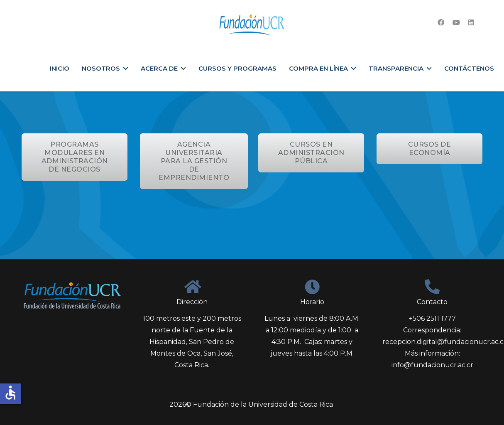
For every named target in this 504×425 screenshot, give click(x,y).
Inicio (60, 68)
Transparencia (396, 68)
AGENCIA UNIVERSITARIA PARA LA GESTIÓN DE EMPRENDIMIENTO (194, 161)
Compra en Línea (318, 68)
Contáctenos (469, 68)
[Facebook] (441, 23)
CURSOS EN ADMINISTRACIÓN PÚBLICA (311, 153)
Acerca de (159, 68)
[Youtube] (456, 23)
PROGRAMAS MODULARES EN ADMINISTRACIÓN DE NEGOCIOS (75, 157)
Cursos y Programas (237, 68)
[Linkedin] (471, 23)
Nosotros (101, 68)
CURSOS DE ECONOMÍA (430, 149)
